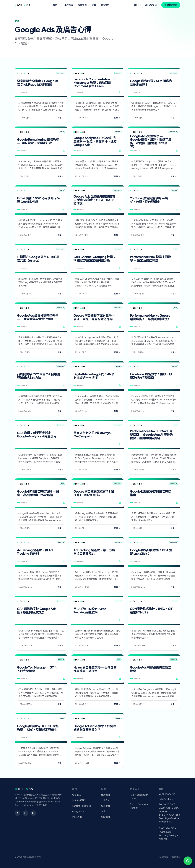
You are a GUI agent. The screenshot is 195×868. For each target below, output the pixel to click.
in (25, 813)
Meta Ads (77, 817)
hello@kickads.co (168, 799)
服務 (56, 5)
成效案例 (82, 5)
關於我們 (105, 5)
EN (135, 5)
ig (33, 813)
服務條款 (176, 857)
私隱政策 (164, 857)
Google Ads (78, 811)
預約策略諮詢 (171, 5)
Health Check (150, 5)
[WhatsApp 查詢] (188, 861)
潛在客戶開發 (79, 800)
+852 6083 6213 (167, 794)
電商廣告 (77, 795)
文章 (94, 5)
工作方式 (69, 5)
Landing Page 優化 (82, 806)
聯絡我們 (105, 817)
